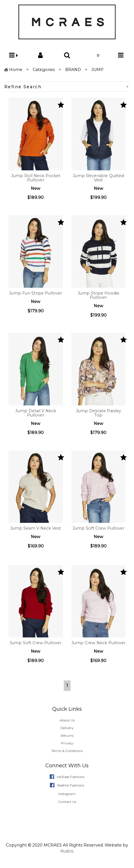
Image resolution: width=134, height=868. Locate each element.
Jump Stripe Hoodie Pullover (98, 295)
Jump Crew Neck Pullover (98, 643)
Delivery (67, 728)
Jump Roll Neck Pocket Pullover (36, 178)
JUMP (97, 70)
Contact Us (67, 802)
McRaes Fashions (71, 777)
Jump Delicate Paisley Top (98, 413)
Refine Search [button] (66, 87)
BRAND (73, 70)
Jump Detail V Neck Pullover (36, 413)
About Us (67, 720)
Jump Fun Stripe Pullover (36, 293)
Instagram (67, 794)
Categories (44, 70)
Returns (67, 735)
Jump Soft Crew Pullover (98, 528)
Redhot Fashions (71, 785)
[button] (13, 55)
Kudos (67, 851)
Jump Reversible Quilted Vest (98, 178)
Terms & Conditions (67, 751)
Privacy (67, 743)
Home (16, 70)
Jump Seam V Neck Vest (36, 528)
